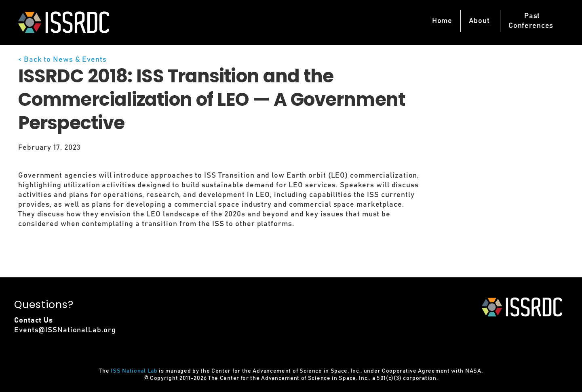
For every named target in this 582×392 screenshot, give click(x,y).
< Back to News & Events (62, 60)
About (479, 21)
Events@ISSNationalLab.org (65, 330)
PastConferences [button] (531, 21)
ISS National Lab (134, 371)
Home (442, 21)
